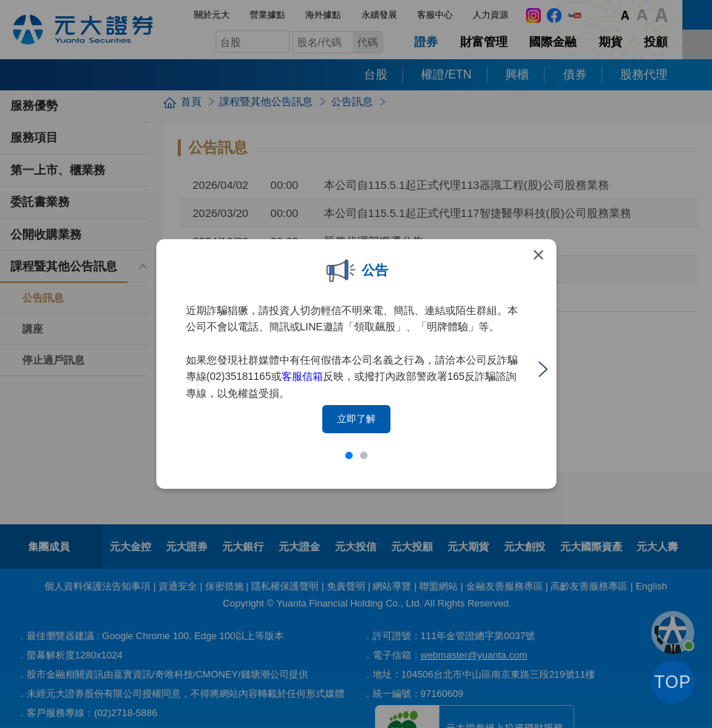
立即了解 (356, 419)
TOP (673, 682)
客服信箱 (302, 376)
